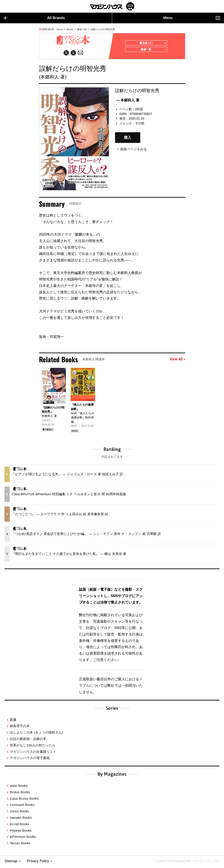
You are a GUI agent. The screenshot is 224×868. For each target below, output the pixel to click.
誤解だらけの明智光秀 (103, 29)
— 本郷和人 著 (128, 102)
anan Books (19, 787)
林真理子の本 (20, 727)
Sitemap (11, 863)
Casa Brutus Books (24, 800)
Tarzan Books (20, 845)
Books (70, 29)
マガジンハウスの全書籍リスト (33, 753)
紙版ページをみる (134, 151)
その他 (140, 125)
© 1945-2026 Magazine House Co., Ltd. (184, 863)
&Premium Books (23, 838)
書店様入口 (151, 43)
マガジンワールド (112, 6)
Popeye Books (21, 832)
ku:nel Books (19, 826)
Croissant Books (22, 806)
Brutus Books (20, 794)
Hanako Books (21, 819)
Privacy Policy (38, 863)
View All (177, 361)
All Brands (34, 18)
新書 (13, 721)
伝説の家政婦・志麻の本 (28, 740)
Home (59, 29)
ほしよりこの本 (36, 734)
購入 (128, 139)
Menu (192, 18)
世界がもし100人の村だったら (32, 747)
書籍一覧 (82, 29)
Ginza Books (19, 813)
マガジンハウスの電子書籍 (30, 759)
